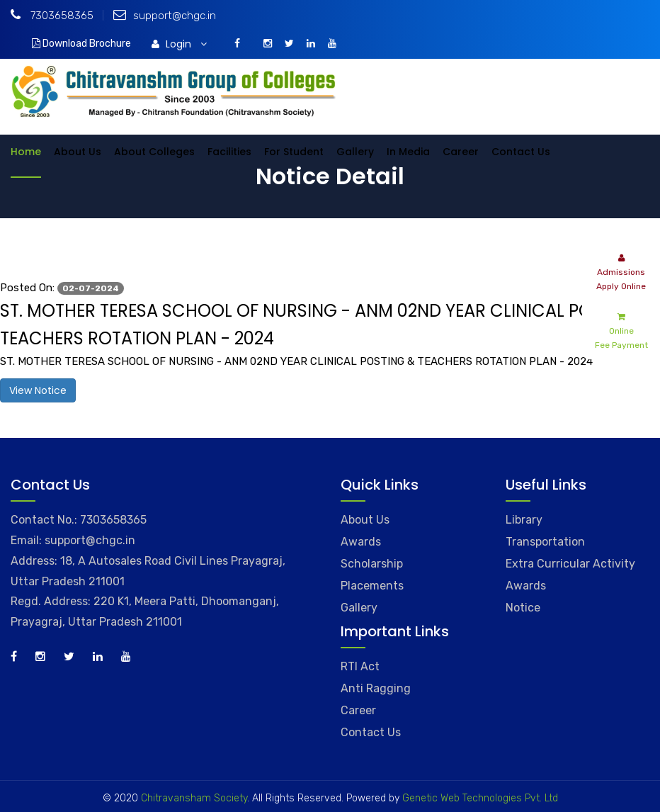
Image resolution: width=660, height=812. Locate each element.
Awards (361, 542)
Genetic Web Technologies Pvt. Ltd (479, 798)
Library (524, 520)
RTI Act (360, 666)
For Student (294, 152)
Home (26, 152)
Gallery (355, 152)
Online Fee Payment (621, 330)
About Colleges (154, 152)
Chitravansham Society (194, 798)
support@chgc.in (165, 16)
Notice (523, 608)
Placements (372, 586)
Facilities (229, 152)
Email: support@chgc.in (73, 540)
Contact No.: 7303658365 (79, 520)
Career (461, 152)
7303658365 (52, 16)
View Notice (38, 390)
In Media (408, 152)
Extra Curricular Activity (570, 564)
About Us (78, 152)
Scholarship (372, 564)
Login (179, 44)
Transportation (545, 542)
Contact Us (521, 152)
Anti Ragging (376, 688)
